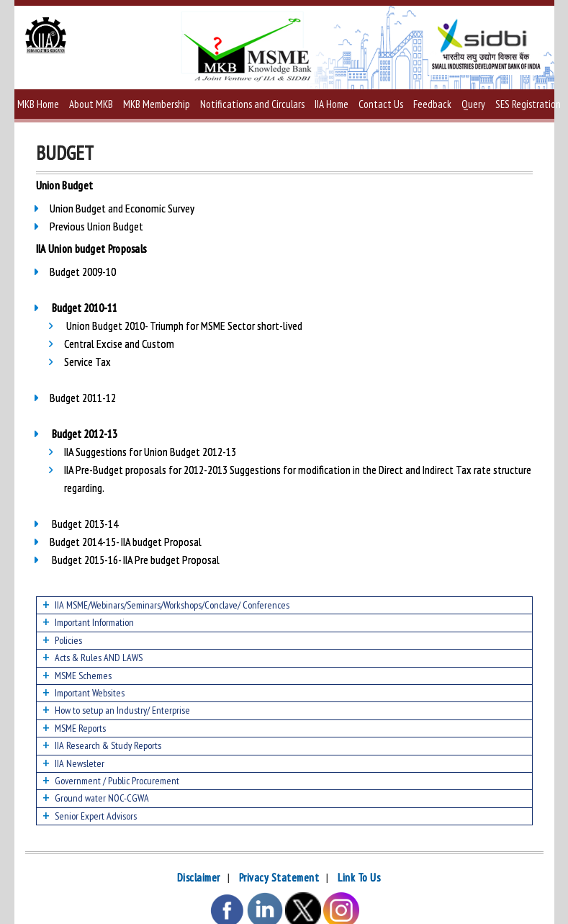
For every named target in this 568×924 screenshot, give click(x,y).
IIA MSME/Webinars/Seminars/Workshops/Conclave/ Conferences (172, 605)
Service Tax (87, 362)
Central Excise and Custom (119, 344)
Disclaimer (199, 878)
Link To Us (359, 878)
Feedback (432, 104)
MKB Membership (157, 104)
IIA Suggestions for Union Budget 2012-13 (150, 452)
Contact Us (381, 104)
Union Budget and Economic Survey (122, 208)
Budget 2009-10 (83, 272)
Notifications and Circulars (252, 104)
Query (473, 104)
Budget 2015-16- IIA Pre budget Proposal (135, 560)
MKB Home (38, 104)
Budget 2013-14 (85, 524)
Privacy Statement (279, 878)
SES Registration (528, 104)
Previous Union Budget (96, 226)
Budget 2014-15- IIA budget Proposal (126, 542)
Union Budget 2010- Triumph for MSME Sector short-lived (184, 326)
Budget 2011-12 (83, 398)
